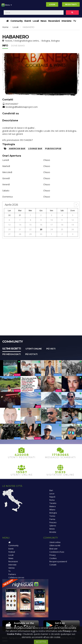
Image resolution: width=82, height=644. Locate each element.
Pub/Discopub (53, 149)
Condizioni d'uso (57, 552)
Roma (52, 500)
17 (52, 225)
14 (20, 225)
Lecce (52, 494)
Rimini (52, 529)
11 (62, 220)
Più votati (31, 354)
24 (52, 229)
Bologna (53, 513)
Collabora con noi (16, 578)
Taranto (53, 503)
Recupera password (58, 562)
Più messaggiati (11, 354)
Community (17, 21)
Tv (75, 21)
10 (52, 220)
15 (30, 225)
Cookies (53, 558)
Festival (12, 552)
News (43, 21)
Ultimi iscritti (12, 349)
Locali (36, 21)
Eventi (28, 21)
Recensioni (54, 21)
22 (30, 229)
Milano (52, 510)
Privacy (53, 555)
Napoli (52, 497)
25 (62, 229)
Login (52, 4)
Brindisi (53, 532)
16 (41, 225)
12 (73, 220)
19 (73, 225)
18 (62, 225)
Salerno (53, 526)
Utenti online (34, 349)
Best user (54, 549)
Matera (53, 506)
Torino (52, 516)
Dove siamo (18, 46)
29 (30, 234)
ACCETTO (41, 642)
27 (9, 234)
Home (5, 27)
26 (73, 229)
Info (5, 46)
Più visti (51, 349)
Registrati (71, 4)
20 (9, 229)
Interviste (66, 21)
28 (20, 234)
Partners (12, 574)
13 (9, 225)
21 (20, 229)
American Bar (17, 149)
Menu (7, 6)
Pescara (53, 522)
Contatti (53, 565)
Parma (52, 519)
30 (9, 215)
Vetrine (12, 568)
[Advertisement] (41, 262)
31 (20, 215)
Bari (51, 490)
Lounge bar (35, 149)
